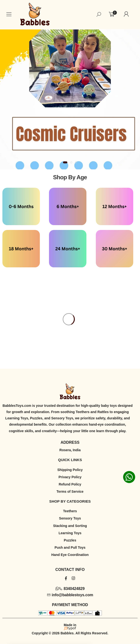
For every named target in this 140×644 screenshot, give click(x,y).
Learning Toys (70, 533)
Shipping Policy (70, 470)
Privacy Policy (70, 477)
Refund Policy (70, 484)
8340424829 (70, 589)
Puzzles (70, 540)
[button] (65, 162)
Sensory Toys (70, 518)
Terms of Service (70, 492)
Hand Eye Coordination (70, 555)
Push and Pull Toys (70, 547)
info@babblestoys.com (70, 595)
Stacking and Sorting (70, 526)
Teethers (70, 511)
